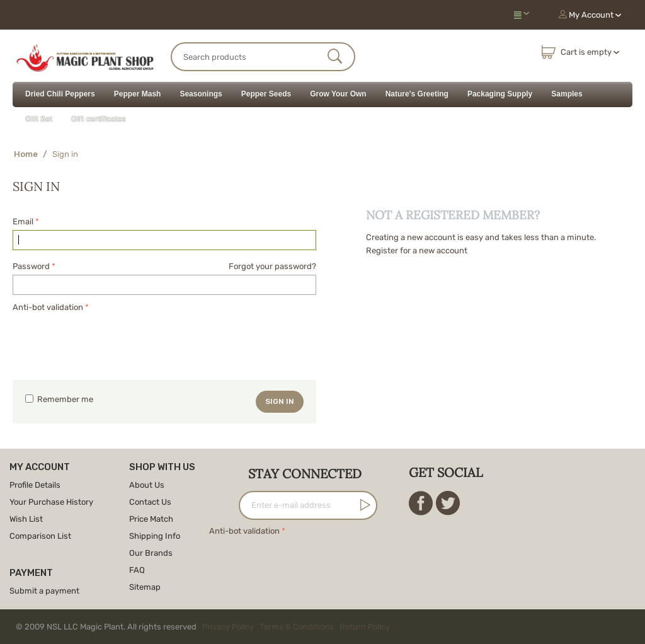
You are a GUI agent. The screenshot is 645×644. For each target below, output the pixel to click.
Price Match (151, 519)
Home (26, 154)
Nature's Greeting (417, 94)
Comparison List (40, 536)
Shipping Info (155, 536)
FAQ (137, 570)
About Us (147, 485)
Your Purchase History (51, 502)
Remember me (59, 399)
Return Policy (365, 627)
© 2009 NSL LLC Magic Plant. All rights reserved (206, 627)
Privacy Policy (228, 627)
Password (31, 266)
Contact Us (150, 502)
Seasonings (201, 94)
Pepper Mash (138, 94)
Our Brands (151, 553)
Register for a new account (417, 250)
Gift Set (39, 119)
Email (23, 221)
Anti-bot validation (48, 307)
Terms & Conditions (297, 627)
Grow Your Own (338, 94)
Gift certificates (99, 119)
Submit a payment (44, 591)
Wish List (26, 519)
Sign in (280, 401)
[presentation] (108, 340)
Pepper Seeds (266, 94)
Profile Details (35, 485)
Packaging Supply (500, 94)
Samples (567, 94)
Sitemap (145, 587)
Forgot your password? (272, 266)
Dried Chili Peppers (60, 94)
